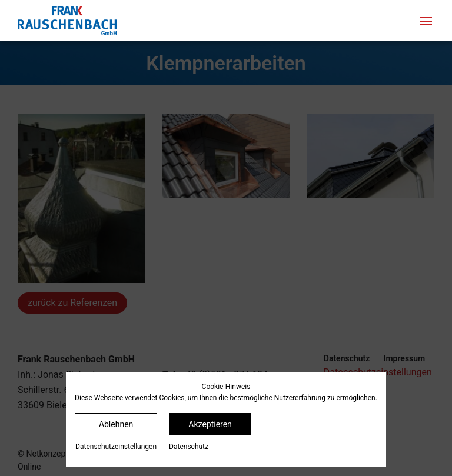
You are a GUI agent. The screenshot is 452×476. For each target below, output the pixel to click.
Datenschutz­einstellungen (116, 447)
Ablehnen (116, 424)
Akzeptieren (210, 424)
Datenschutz (189, 447)
